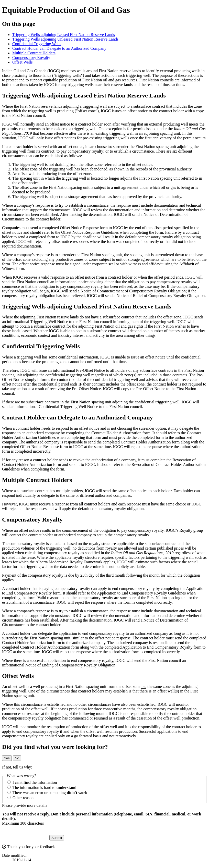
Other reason (20, 798)
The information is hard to (42, 788)
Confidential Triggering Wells (37, 44)
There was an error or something (47, 793)
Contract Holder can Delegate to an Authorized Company (59, 48)
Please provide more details (25, 805)
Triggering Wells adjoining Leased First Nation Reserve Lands (64, 35)
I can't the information (32, 782)
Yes (7, 758)
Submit (62, 839)
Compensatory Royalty (31, 58)
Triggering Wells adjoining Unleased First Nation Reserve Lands (65, 39)
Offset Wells (22, 62)
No (17, 758)
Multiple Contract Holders (34, 53)
